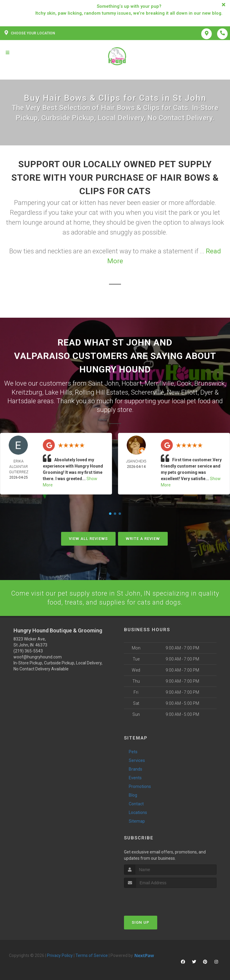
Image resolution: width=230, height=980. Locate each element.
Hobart (132, 383)
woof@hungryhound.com (38, 656)
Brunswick (209, 383)
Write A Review (143, 538)
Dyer (207, 392)
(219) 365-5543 (28, 650)
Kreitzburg (27, 392)
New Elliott (182, 392)
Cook (184, 383)
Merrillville (159, 383)
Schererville (147, 392)
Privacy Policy (60, 955)
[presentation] (156, 898)
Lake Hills (59, 392)
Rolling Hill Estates (102, 392)
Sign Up (141, 922)
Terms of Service (92, 955)
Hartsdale (22, 400)
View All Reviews (88, 538)
